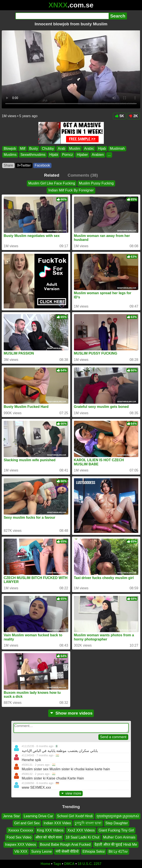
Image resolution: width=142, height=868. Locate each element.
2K (133, 116)
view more (71, 793)
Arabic (89, 149)
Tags (57, 864)
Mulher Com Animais (119, 837)
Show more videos (71, 713)
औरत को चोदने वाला (49, 837)
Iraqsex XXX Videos (21, 845)
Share (8, 165)
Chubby (48, 149)
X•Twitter (24, 165)
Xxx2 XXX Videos (81, 830)
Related (52, 175)
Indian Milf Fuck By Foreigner (71, 190)
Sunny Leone (41, 851)
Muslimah (117, 149)
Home (45, 864)
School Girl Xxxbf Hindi (75, 816)
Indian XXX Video (57, 823)
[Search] (62, 16)
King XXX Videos (50, 830)
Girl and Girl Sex (27, 823)
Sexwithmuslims (33, 155)
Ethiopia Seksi (93, 851)
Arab (62, 149)
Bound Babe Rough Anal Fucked (65, 845)
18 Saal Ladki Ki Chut (82, 837)
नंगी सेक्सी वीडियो (67, 851)
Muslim (75, 149)
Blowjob (10, 149)
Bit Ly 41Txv (118, 851)
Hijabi (54, 155)
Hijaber (82, 155)
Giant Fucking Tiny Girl (116, 830)
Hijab (102, 149)
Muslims (10, 155)
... (109, 155)
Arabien (98, 155)
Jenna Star (11, 816)
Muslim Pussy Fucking (96, 183)
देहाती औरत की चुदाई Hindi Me (116, 845)
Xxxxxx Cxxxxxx (21, 830)
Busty (34, 149)
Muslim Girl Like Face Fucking (52, 183)
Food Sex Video (19, 837)
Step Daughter (117, 823)
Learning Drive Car (38, 816)
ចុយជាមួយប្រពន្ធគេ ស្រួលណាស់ (118, 816)
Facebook (42, 165)
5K (119, 116)
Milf (23, 149)
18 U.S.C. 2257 (90, 864)
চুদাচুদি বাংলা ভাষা (88, 823)
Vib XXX (21, 851)
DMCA (69, 864)
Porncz (67, 155)
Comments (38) (83, 175)
